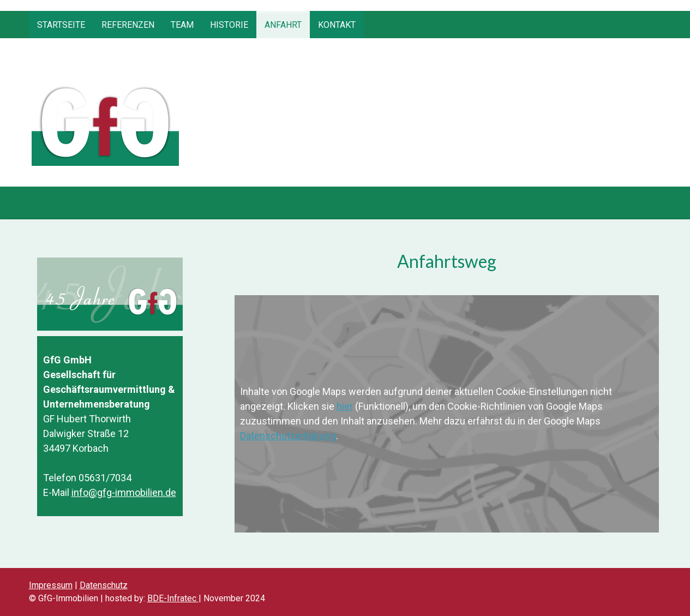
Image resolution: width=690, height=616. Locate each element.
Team (182, 25)
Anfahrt (283, 25)
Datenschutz (104, 585)
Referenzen (128, 25)
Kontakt (337, 25)
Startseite (61, 25)
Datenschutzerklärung (288, 436)
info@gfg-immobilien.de (124, 492)
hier (345, 406)
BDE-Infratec (173, 598)
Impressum (51, 585)
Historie (229, 25)
